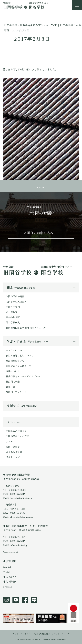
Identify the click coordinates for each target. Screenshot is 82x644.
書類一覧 (10, 387)
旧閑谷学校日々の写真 (17, 436)
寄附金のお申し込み (38, 233)
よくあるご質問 (14, 452)
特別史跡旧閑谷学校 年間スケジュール (26, 328)
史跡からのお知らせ (16, 431)
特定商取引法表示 (42, 634)
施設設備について (15, 361)
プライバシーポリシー (22, 634)
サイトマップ (13, 457)
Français (8, 587)
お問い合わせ (13, 447)
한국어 (7, 572)
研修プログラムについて (19, 366)
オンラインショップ (61, 634)
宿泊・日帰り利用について (20, 355)
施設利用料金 (13, 382)
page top (41, 187)
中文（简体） (10, 577)
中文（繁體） (10, 581)
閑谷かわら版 (13, 317)
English (7, 567)
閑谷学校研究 (13, 322)
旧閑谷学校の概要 (15, 296)
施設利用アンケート (16, 392)
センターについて (15, 350)
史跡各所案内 (13, 307)
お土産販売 (12, 312)
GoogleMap (9, 552)
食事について (13, 371)
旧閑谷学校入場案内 (16, 302)
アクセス (10, 441)
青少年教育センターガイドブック (23, 376)
